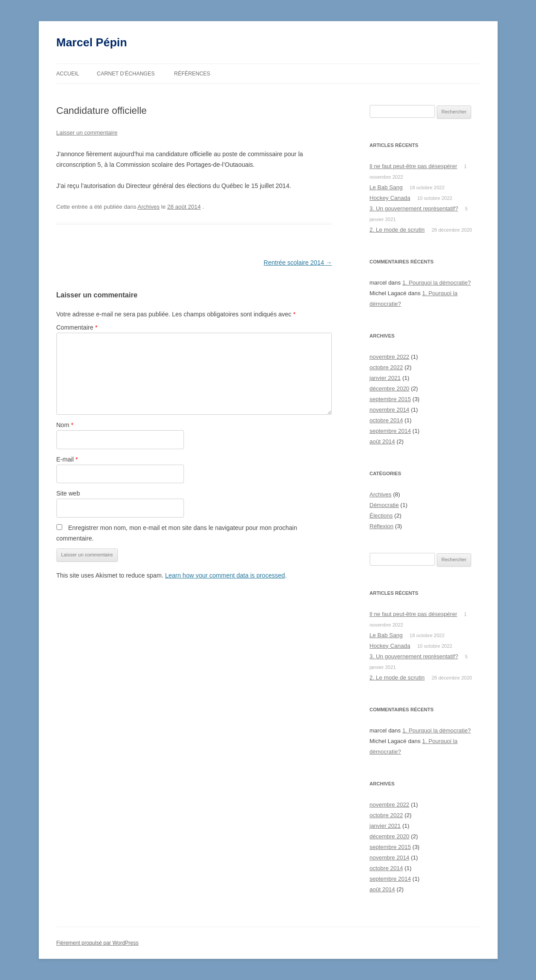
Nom (65, 425)
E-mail (67, 459)
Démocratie (384, 505)
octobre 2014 (386, 420)
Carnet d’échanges (126, 74)
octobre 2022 (386, 367)
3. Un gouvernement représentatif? (414, 208)
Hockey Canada (390, 198)
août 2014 (382, 441)
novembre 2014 (390, 410)
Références (192, 74)
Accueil (68, 74)
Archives (149, 207)
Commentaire (77, 327)
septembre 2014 (390, 431)
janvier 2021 (385, 378)
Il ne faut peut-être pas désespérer (414, 166)
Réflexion (382, 526)
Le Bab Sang (386, 187)
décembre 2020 (390, 389)
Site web (68, 493)
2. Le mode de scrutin (397, 230)
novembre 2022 (390, 357)
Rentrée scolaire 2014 (298, 263)
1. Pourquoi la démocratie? (437, 283)
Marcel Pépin (92, 42)
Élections (381, 516)
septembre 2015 (390, 399)
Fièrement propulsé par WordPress (98, 943)
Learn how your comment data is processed (225, 575)
